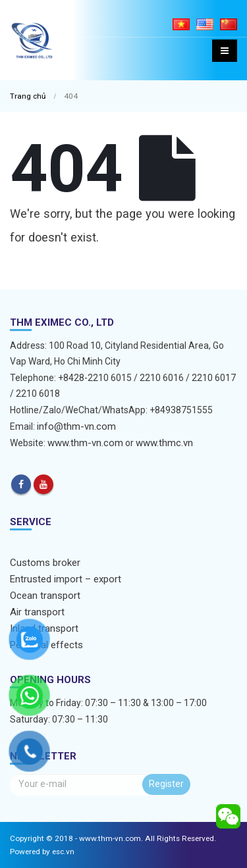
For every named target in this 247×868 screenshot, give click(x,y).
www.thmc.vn (164, 443)
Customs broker (45, 563)
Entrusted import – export (66, 579)
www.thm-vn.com (85, 443)
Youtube (43, 484)
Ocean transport (45, 596)
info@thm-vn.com (76, 426)
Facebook (21, 484)
